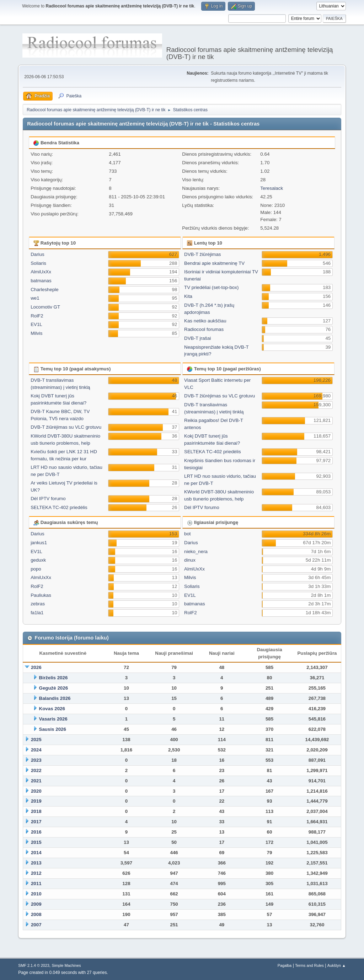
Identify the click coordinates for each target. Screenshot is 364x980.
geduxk (38, 560)
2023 (36, 760)
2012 (36, 873)
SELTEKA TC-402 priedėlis (59, 507)
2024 (36, 750)
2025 (36, 740)
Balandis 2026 (55, 698)
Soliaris (38, 263)
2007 (36, 925)
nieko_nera (196, 551)
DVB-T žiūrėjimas (202, 254)
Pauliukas (41, 595)
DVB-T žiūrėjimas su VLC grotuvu (66, 427)
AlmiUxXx (41, 272)
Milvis (36, 333)
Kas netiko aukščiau (205, 321)
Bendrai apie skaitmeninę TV (214, 263)
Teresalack (272, 188)
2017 (36, 822)
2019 (36, 801)
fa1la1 (37, 613)
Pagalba (285, 965)
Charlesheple (45, 290)
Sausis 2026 (53, 729)
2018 (36, 811)
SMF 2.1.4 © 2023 (34, 965)
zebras (38, 604)
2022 (36, 770)
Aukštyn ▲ (337, 965)
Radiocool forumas (204, 329)
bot (188, 534)
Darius (38, 254)
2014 (36, 853)
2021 (36, 781)
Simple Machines (66, 965)
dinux (190, 560)
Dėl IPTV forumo (48, 499)
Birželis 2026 (53, 678)
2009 (36, 904)
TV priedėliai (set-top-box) (211, 287)
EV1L (36, 324)
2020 (36, 791)
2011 (36, 883)
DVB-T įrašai (197, 338)
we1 (35, 298)
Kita (188, 296)
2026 (36, 667)
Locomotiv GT (45, 307)
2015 (36, 842)
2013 (36, 863)
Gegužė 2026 (54, 688)
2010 (36, 894)
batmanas (41, 281)
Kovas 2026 (52, 709)
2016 (36, 832)
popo (36, 569)
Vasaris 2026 (53, 719)
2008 (36, 914)
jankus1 (39, 543)
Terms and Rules (309, 965)
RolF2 (37, 316)
